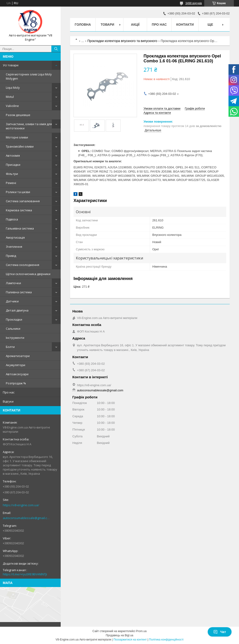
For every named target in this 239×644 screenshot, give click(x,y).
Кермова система (19, 210)
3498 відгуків (194, 3)
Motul (10, 97)
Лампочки (13, 283)
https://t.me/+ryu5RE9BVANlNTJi (25, 574)
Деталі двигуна (17, 310)
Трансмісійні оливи (20, 146)
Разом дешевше (18, 115)
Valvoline (12, 106)
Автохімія (13, 156)
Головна (83, 25)
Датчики (12, 301)
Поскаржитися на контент (130, 640)
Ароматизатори (18, 356)
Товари (107, 25)
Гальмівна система (20, 228)
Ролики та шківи (18, 192)
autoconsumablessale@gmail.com (27, 518)
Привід (11, 256)
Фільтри (12, 174)
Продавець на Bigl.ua (119, 635)
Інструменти (15, 338)
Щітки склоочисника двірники (28, 274)
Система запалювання (23, 201)
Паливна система (19, 292)
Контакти (185, 25)
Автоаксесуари (17, 374)
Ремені (11, 183)
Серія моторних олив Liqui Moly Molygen (29, 76)
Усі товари (11, 65)
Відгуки (8, 401)
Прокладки (14, 319)
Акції (135, 25)
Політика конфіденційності (166, 640)
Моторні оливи (17, 137)
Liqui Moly (13, 88)
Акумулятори (16, 365)
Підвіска (12, 219)
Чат (220, 632)
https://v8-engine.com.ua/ (21, 505)
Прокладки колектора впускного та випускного (122, 41)
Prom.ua (141, 631)
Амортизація (15, 237)
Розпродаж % (16, 383)
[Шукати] (56, 49)
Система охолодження (23, 265)
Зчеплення (14, 247)
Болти (10, 347)
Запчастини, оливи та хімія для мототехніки (29, 126)
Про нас (9, 392)
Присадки (13, 165)
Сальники (13, 329)
